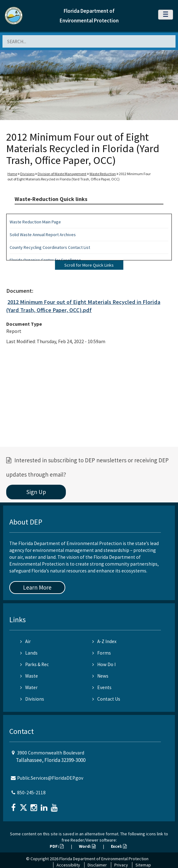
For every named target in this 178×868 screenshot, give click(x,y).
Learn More (37, 587)
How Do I (104, 664)
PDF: (57, 846)
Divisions (27, 174)
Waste (29, 676)
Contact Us (106, 699)
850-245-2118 (31, 793)
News (100, 676)
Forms (102, 653)
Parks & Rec (34, 664)
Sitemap (143, 865)
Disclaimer (97, 865)
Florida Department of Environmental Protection (104, 859)
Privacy (121, 865)
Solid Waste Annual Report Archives (43, 235)
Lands (29, 653)
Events (102, 687)
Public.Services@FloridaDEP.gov (50, 778)
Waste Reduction (103, 174)
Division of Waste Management (62, 174)
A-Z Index (104, 641)
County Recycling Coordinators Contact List (50, 247)
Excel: (119, 846)
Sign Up (36, 492)
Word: (87, 846)
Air (25, 641)
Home (12, 174)
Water (29, 687)
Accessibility (68, 865)
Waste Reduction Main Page (35, 222)
